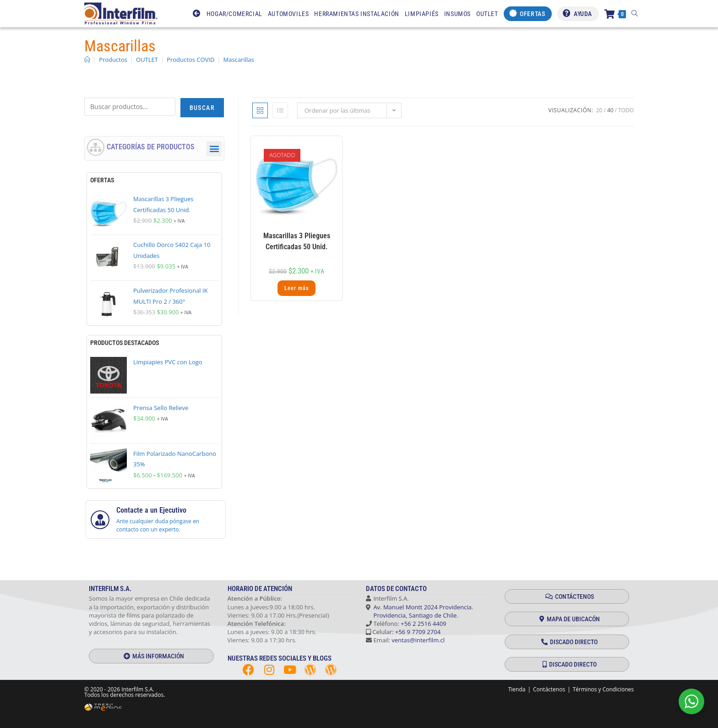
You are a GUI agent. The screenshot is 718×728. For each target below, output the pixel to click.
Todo (626, 110)
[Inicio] (87, 60)
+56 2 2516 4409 (423, 624)
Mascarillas (239, 60)
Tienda (517, 689)
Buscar (202, 108)
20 (599, 110)
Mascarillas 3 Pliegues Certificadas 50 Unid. (297, 241)
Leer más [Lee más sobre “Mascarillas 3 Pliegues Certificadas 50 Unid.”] (296, 288)
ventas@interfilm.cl (418, 640)
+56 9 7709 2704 (418, 632)
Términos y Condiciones (603, 689)
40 (610, 110)
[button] (214, 149)
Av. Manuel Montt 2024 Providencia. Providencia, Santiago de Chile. (419, 611)
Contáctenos (549, 689)
